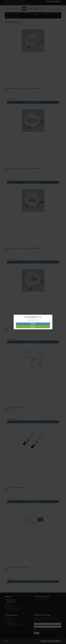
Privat (33, 327)
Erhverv (33, 324)
